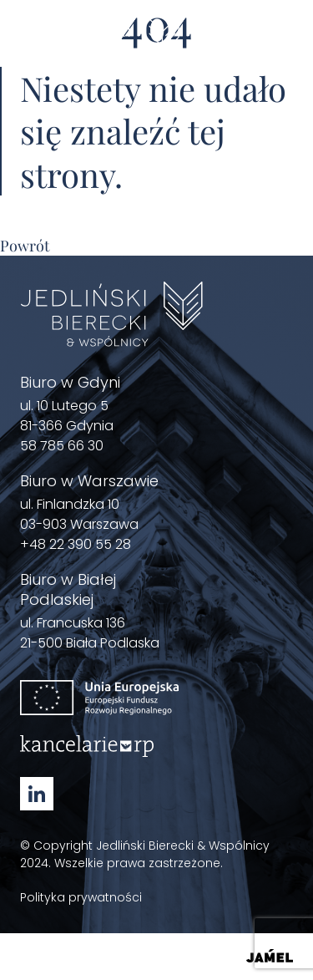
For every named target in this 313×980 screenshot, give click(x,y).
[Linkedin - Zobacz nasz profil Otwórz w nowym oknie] (37, 794)
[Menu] (283, 43)
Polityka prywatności (81, 897)
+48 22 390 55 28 (76, 544)
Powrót (25, 246)
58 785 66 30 (62, 446)
